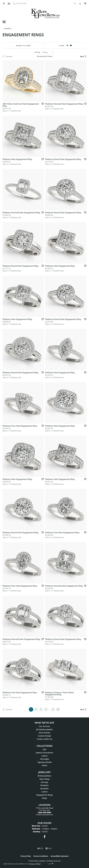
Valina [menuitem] (44, 765)
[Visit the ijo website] (40, 848)
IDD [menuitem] (44, 749)
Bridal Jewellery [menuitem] (44, 776)
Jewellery (8, 28)
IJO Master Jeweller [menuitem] (44, 729)
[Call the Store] (45, 812)
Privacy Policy (26, 856)
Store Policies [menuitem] (44, 733)
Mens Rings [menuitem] (44, 779)
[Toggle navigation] (4, 22)
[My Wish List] (85, 3)
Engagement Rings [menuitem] (44, 795)
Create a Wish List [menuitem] (44, 739)
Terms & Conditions (41, 856)
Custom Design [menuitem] (44, 736)
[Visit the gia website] (49, 848)
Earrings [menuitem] (44, 782)
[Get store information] (44, 815)
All (58, 709)
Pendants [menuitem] (45, 785)
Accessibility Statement (60, 856)
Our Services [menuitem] (44, 726)
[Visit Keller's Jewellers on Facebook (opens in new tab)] (45, 837)
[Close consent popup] (49, 864)
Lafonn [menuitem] (44, 756)
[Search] (75, 3)
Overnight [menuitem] (44, 759)
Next (82, 56)
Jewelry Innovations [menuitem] (45, 753)
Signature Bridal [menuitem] (45, 762)
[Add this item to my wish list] (43, 104)
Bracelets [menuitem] (44, 789)
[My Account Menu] (80, 3)
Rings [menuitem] (44, 798)
